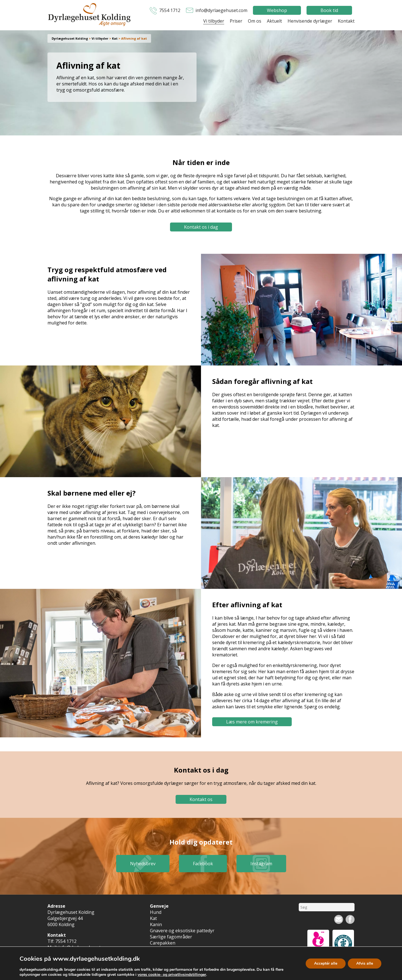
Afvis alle (365, 963)
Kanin (156, 924)
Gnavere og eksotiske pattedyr (182, 931)
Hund (156, 912)
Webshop (277, 10)
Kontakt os (201, 799)
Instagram (261, 864)
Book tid (329, 10)
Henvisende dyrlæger (310, 21)
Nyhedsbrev (143, 864)
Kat (153, 918)
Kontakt (346, 21)
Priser (236, 21)
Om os (255, 21)
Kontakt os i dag (201, 227)
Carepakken (163, 943)
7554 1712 (170, 10)
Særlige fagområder (171, 937)
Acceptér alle (326, 963)
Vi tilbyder (214, 21)
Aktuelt (274, 21)
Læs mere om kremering (252, 722)
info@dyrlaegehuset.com (221, 10)
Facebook (203, 864)
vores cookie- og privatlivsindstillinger (172, 975)
